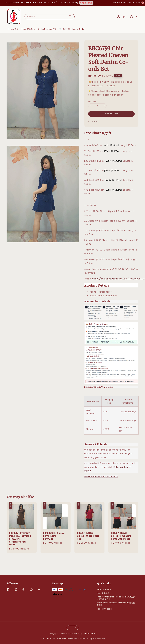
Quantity (92, 101)
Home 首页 (13, 29)
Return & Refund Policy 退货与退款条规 (88, 639)
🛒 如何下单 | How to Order (72, 29)
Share (93, 121)
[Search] (70, 17)
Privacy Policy (63, 639)
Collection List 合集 (47, 29)
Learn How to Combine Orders (101, 477)
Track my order (105, 609)
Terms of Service (48, 639)
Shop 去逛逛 (27, 29)
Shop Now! (89, 3)
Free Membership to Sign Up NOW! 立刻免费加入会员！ (116, 598)
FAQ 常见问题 (103, 593)
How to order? (104, 590)
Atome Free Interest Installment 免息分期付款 (116, 604)
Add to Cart (111, 114)
